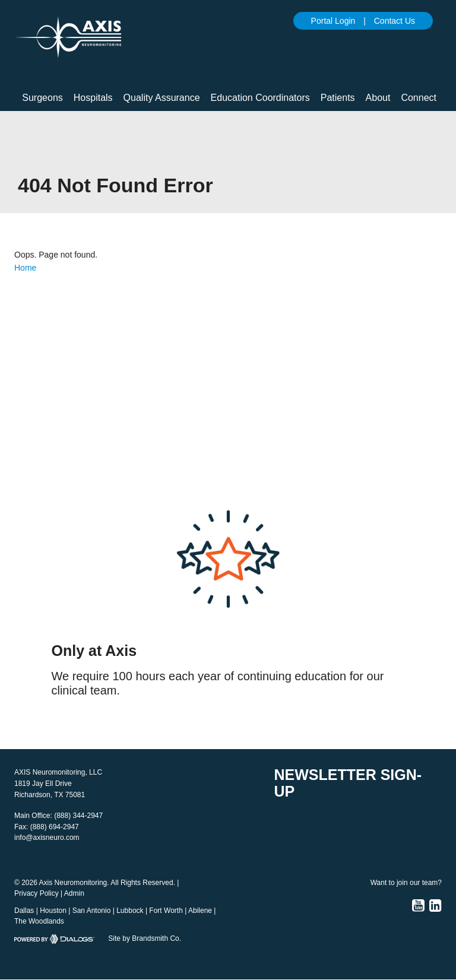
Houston (53, 911)
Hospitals (93, 98)
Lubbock (130, 911)
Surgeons (42, 98)
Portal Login (333, 21)
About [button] (378, 98)
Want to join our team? (406, 883)
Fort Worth (166, 911)
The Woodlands (39, 921)
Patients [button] (338, 98)
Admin (74, 893)
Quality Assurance (162, 98)
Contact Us (395, 21)
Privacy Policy (37, 893)
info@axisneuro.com (47, 838)
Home (25, 268)
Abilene (200, 911)
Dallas (24, 911)
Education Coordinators (260, 98)
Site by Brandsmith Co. (145, 938)
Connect (419, 98)
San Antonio (92, 911)
